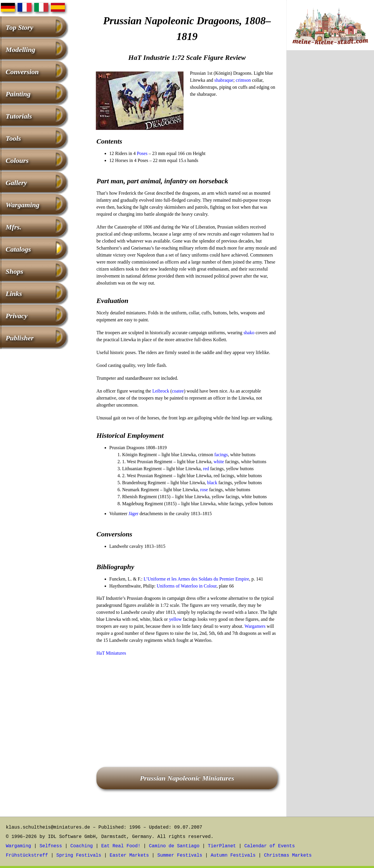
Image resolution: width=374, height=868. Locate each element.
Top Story (19, 27)
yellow (175, 619)
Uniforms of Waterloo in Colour (187, 586)
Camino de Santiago (174, 846)
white (219, 462)
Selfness (51, 846)
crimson (243, 80)
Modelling (20, 50)
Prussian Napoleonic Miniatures (187, 778)
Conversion (22, 72)
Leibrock (161, 391)
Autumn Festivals (233, 855)
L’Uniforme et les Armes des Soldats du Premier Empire (196, 579)
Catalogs (18, 249)
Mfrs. (13, 227)
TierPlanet (222, 846)
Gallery (16, 183)
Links (14, 294)
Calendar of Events (270, 846)
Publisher (20, 338)
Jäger (134, 514)
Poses (142, 153)
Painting (18, 94)
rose (204, 490)
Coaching (82, 846)
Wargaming (22, 205)
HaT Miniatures (111, 653)
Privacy (17, 316)
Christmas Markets (288, 855)
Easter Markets (129, 855)
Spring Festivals (79, 855)
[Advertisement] (187, 703)
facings (221, 455)
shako (249, 333)
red (206, 469)
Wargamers (255, 626)
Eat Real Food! (121, 846)
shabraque (224, 80)
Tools (13, 138)
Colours (17, 161)
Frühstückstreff (27, 855)
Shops (14, 271)
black (212, 483)
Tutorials (19, 116)
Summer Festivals (180, 855)
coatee (178, 391)
